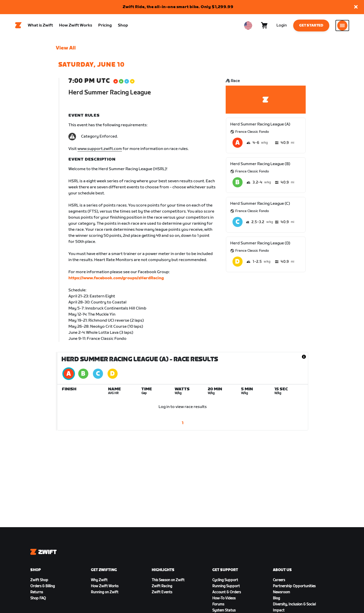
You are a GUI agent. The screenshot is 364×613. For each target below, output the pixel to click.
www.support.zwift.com (100, 149)
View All (66, 48)
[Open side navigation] (342, 25)
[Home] (18, 25)
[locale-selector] (248, 25)
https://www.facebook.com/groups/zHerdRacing (116, 278)
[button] (356, 7)
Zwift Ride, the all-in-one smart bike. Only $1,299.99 (178, 7)
